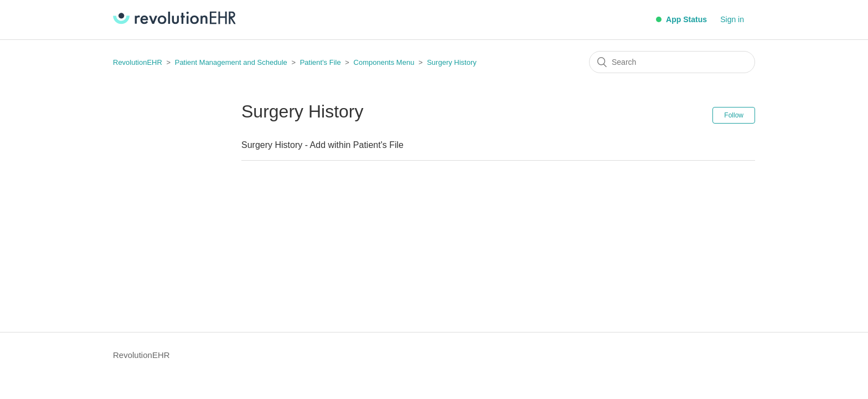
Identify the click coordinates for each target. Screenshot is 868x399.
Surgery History (452, 62)
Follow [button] (734, 115)
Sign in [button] (732, 19)
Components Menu (384, 62)
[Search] (672, 62)
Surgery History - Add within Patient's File (322, 145)
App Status (681, 19)
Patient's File (322, 62)
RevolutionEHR (138, 62)
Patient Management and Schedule (231, 62)
